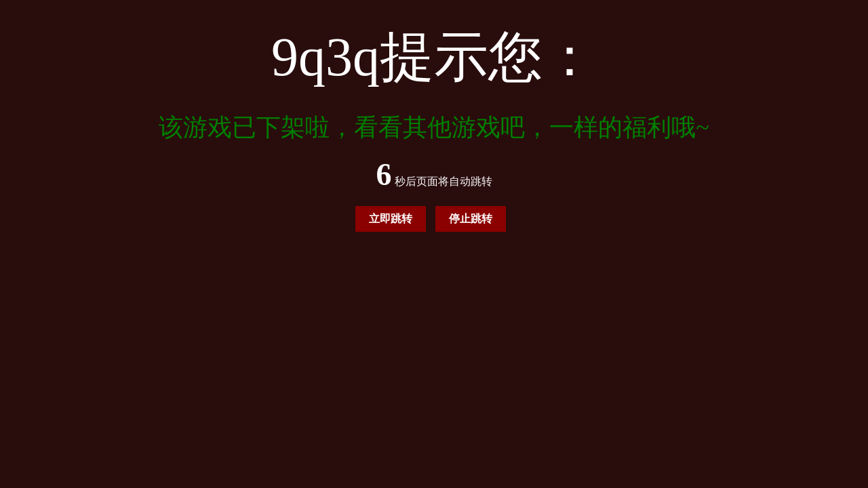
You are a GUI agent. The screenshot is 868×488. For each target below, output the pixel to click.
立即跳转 (391, 219)
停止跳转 (471, 219)
